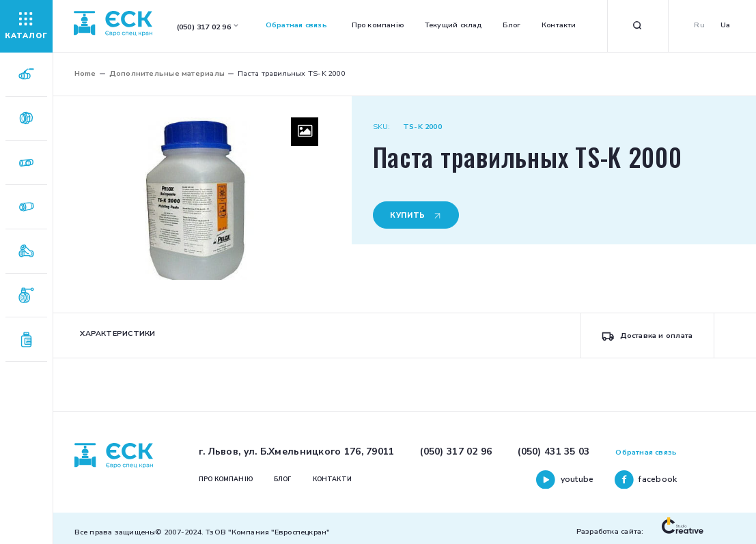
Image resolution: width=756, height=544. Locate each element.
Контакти (559, 25)
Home (85, 73)
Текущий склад (453, 25)
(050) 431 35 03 (554, 452)
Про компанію (378, 25)
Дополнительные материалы (167, 73)
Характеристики (117, 333)
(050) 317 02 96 (456, 452)
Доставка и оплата (647, 336)
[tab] (118, 336)
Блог (512, 25)
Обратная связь (296, 25)
